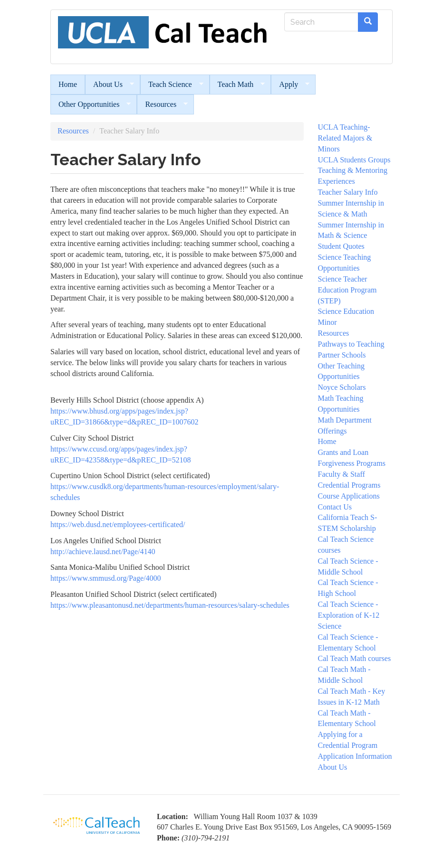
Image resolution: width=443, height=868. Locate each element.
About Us (110, 85)
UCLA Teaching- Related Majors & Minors (345, 138)
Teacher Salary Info (348, 192)
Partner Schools (342, 355)
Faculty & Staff (342, 474)
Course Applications (349, 496)
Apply (290, 85)
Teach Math (237, 85)
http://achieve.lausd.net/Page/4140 (103, 552)
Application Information (355, 756)
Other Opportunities (91, 104)
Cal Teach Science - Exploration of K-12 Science (349, 615)
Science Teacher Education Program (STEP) (347, 290)
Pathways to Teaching (351, 344)
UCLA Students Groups (354, 160)
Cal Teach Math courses (355, 658)
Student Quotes (341, 246)
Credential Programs (349, 485)
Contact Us (335, 507)
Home (68, 84)
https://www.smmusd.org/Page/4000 (106, 578)
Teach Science (172, 85)
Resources (162, 104)
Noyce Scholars (342, 387)
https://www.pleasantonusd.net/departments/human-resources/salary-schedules (170, 605)
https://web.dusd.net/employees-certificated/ (118, 524)
